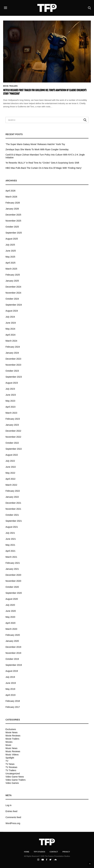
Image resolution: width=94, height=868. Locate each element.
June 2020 (11, 611)
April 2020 (10, 623)
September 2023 (14, 377)
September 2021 (14, 521)
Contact (54, 852)
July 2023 (10, 389)
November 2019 (13, 653)
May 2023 (10, 401)
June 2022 (11, 467)
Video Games (12, 783)
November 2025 (13, 221)
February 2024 (13, 347)
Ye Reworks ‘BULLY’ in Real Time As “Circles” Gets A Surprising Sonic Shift (42, 163)
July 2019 (10, 677)
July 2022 (10, 461)
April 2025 (10, 263)
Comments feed (13, 817)
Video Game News (15, 777)
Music (8, 745)
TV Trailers (11, 770)
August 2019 (12, 671)
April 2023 (10, 407)
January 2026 (12, 209)
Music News (11, 748)
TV (7, 761)
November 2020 (13, 581)
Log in (9, 805)
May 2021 (10, 545)
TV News (10, 764)
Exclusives (11, 729)
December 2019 (13, 647)
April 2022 (10, 479)
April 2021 (10, 551)
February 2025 (13, 275)
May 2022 (10, 473)
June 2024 (11, 323)
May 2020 (10, 617)
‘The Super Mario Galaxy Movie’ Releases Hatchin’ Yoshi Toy (35, 144)
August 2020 (12, 599)
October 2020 (12, 587)
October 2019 (12, 659)
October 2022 (12, 443)
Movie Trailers (10, 86)
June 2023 (11, 395)
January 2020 (12, 641)
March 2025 (11, 269)
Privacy (66, 852)
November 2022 (13, 437)
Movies (9, 742)
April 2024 (10, 335)
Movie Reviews (13, 736)
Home (27, 852)
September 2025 (14, 233)
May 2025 (10, 257)
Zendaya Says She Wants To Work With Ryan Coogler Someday (37, 149)
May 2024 (10, 329)
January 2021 (12, 569)
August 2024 (12, 311)
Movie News (11, 732)
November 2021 (13, 509)
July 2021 (10, 533)
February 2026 (13, 203)
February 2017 (13, 707)
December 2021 (13, 503)
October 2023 (12, 371)
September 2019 (14, 665)
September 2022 (14, 449)
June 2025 (11, 251)
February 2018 (13, 701)
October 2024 (12, 299)
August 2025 (12, 239)
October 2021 (12, 515)
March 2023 (11, 413)
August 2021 (12, 527)
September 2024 (14, 305)
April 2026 (10, 191)
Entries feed (11, 811)
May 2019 (10, 689)
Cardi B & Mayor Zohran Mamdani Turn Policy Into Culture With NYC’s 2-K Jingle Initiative (45, 156)
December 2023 (13, 359)
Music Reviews (13, 751)
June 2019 (11, 683)
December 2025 (13, 215)
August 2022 (12, 455)
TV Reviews (11, 767)
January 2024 (12, 353)
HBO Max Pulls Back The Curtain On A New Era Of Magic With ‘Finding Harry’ (44, 168)
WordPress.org (13, 823)
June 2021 (11, 539)
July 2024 (10, 317)
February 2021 (13, 563)
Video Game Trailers (16, 780)
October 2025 (12, 227)
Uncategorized (13, 774)
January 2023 (12, 425)
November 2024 (13, 293)
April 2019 (10, 695)
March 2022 (11, 485)
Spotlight (10, 758)
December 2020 (13, 575)
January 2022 (12, 497)
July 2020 (10, 605)
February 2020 (13, 635)
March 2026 (11, 197)
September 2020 (14, 593)
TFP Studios (39, 852)
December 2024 (13, 287)
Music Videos (12, 755)
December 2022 (13, 431)
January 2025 (12, 281)
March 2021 (11, 557)
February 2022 (13, 491)
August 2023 (12, 383)
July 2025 (10, 245)
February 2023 (13, 419)
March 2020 (11, 629)
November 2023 (13, 365)
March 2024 (11, 341)
